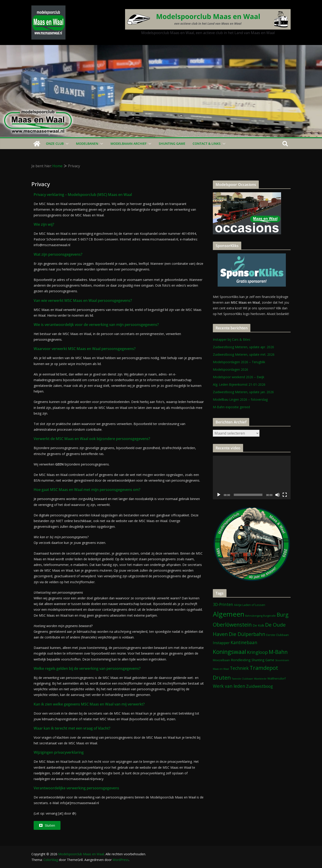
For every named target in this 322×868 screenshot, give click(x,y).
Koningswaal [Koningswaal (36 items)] (229, 652)
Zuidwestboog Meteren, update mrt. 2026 (244, 354)
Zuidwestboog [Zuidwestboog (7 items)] (259, 686)
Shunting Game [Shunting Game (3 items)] (263, 660)
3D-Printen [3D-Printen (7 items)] (223, 604)
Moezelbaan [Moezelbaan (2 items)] (221, 660)
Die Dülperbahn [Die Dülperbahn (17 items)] (247, 634)
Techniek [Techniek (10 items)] (239, 668)
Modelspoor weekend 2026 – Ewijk (239, 377)
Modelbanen (87, 144)
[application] (252, 478)
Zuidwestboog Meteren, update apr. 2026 (243, 347)
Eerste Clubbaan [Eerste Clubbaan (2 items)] (278, 635)
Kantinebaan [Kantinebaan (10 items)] (244, 643)
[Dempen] (277, 495)
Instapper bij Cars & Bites (232, 339)
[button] (66, 144)
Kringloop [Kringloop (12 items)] (257, 652)
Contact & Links (207, 144)
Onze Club (55, 144)
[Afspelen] (219, 495)
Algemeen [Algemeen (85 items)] (229, 614)
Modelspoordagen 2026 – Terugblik (239, 362)
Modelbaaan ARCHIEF (128, 144)
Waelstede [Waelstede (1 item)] (260, 679)
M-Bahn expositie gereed (231, 407)
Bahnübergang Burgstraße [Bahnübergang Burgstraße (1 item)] (260, 616)
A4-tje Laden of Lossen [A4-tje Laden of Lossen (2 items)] (250, 605)
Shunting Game (172, 144)
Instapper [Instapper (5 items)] (221, 643)
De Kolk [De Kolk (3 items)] (258, 625)
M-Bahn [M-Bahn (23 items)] (278, 652)
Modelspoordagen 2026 (230, 369)
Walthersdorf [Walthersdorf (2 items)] (277, 678)
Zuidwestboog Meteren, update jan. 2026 (243, 392)
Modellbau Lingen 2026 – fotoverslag (240, 399)
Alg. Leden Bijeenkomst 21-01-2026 (239, 384)
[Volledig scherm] (285, 495)
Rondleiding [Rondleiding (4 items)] (241, 660)
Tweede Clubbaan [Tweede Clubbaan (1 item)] (242, 679)
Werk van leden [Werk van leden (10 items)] (229, 686)
